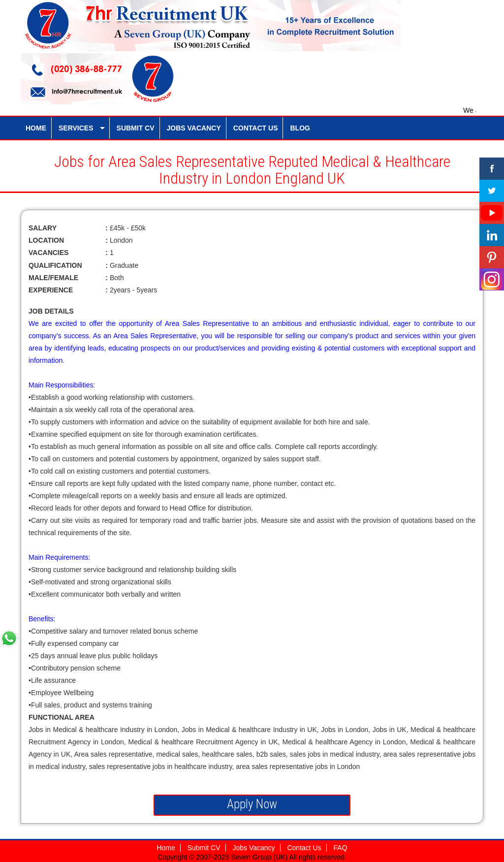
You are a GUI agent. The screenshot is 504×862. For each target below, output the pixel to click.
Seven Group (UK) (260, 857)
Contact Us (304, 848)
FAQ (341, 848)
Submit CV (204, 848)
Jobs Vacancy (253, 848)
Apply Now (252, 804)
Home (166, 848)
